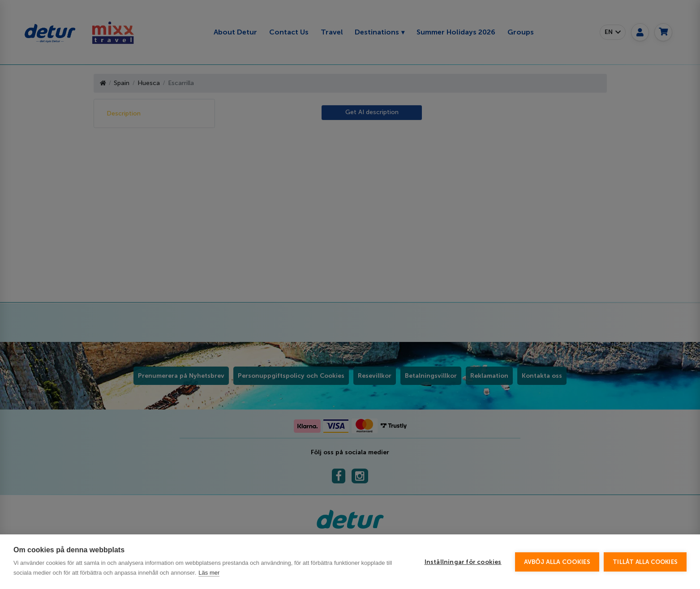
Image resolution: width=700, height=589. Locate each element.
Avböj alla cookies (557, 562)
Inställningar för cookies (463, 562)
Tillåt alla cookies (645, 562)
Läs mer (209, 573)
